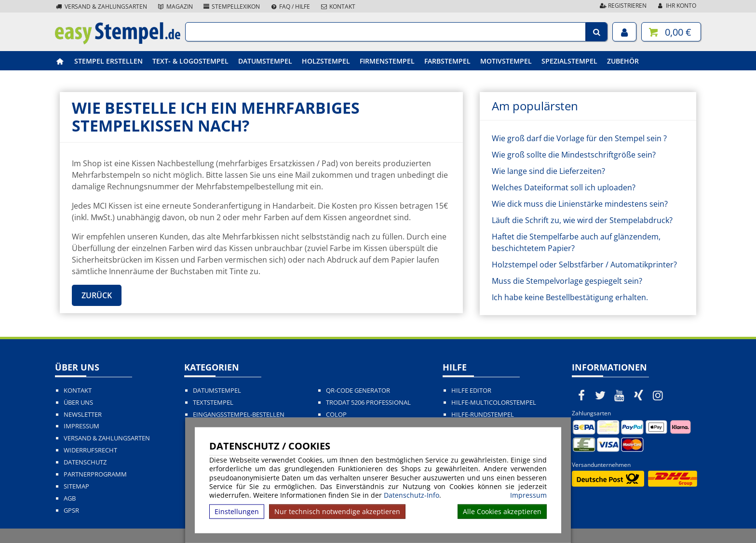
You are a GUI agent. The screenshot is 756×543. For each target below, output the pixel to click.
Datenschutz (85, 462)
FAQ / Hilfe (290, 7)
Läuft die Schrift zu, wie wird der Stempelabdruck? (582, 220)
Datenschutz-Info (412, 495)
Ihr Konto (676, 6)
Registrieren (622, 6)
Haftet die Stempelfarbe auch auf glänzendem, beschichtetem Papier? (576, 242)
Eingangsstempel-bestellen (239, 415)
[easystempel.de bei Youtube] (620, 395)
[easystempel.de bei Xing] (639, 395)
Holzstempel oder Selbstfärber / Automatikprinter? (584, 265)
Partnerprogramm (95, 474)
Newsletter (83, 415)
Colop (336, 415)
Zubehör (623, 61)
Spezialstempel (569, 61)
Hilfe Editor (471, 391)
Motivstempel (506, 61)
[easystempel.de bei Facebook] (581, 395)
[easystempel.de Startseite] (118, 41)
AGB (70, 498)
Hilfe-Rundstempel (483, 415)
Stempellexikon (231, 7)
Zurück (97, 295)
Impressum (528, 495)
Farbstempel (447, 61)
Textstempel (213, 403)
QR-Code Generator (358, 391)
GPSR (71, 510)
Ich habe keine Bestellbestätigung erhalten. (570, 297)
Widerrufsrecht (90, 450)
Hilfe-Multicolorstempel (494, 403)
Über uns (78, 403)
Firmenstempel (387, 61)
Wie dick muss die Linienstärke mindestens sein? (580, 204)
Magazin (175, 7)
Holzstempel (326, 61)
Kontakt (337, 7)
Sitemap (76, 486)
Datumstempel (265, 61)
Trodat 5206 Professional (368, 403)
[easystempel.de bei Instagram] (658, 395)
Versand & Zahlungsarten (101, 7)
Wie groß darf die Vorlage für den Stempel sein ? (579, 138)
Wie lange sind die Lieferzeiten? (548, 171)
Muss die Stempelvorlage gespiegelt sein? (567, 281)
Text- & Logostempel (190, 61)
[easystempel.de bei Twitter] (601, 395)
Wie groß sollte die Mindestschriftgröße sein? (574, 155)
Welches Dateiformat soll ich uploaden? (564, 187)
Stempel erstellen (108, 61)
